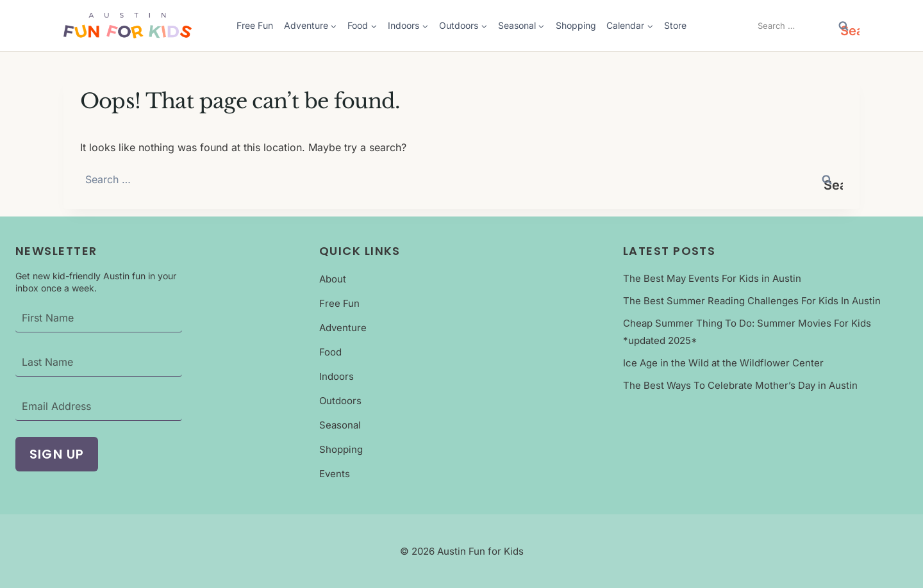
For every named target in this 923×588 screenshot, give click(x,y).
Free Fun (255, 25)
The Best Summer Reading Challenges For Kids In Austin (752, 301)
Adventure (343, 328)
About (333, 279)
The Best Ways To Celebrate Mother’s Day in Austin (740, 385)
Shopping (576, 25)
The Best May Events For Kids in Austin (712, 278)
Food (330, 352)
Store (675, 25)
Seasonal (340, 425)
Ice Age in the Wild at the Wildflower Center (723, 363)
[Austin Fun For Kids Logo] (128, 26)
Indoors (337, 376)
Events (335, 474)
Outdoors (340, 401)
